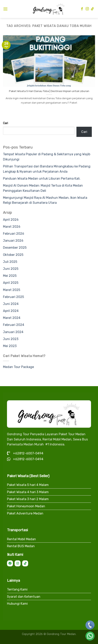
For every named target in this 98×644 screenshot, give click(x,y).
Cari (5, 123)
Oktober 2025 (13, 255)
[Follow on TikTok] (92, 9)
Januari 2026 (13, 241)
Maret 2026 (12, 227)
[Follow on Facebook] (82, 9)
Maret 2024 (12, 318)
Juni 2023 (11, 339)
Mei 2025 (10, 276)
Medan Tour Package (18, 367)
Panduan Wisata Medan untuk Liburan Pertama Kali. (42, 179)
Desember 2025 (15, 248)
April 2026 (11, 220)
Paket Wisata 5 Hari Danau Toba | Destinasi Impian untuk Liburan (49, 91)
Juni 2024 (11, 304)
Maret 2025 (12, 290)
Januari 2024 (13, 332)
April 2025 (11, 283)
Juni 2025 (11, 269)
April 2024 (11, 311)
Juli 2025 (10, 262)
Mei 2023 (10, 346)
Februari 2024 (14, 325)
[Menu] (5, 9)
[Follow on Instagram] (87, 9)
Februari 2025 (13, 297)
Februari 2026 (14, 234)
